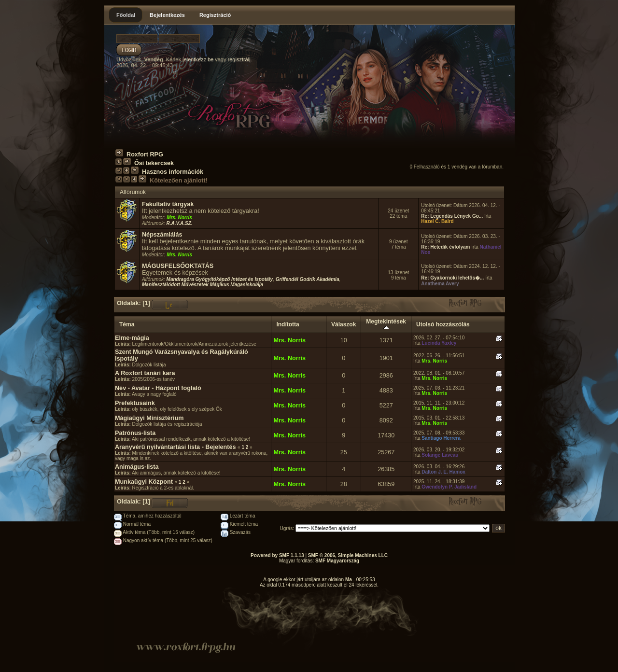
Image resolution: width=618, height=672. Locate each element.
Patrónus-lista (135, 433)
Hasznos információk (173, 172)
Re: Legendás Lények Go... (452, 216)
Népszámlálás (162, 235)
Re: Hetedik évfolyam (445, 247)
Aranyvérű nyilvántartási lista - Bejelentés (176, 447)
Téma (127, 324)
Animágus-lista (137, 467)
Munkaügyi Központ (144, 482)
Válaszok (344, 324)
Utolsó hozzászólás (443, 324)
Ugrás (287, 528)
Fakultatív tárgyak (168, 204)
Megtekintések (386, 324)
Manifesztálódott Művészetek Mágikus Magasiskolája (203, 285)
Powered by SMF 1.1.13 (277, 555)
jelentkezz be (198, 59)
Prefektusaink (135, 403)
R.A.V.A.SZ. (180, 223)
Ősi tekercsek (154, 163)
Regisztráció (215, 15)
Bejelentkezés (167, 15)
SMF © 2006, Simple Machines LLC (348, 555)
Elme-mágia (132, 338)
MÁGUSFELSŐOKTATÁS (178, 266)
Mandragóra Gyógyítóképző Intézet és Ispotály (220, 279)
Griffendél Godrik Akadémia (308, 279)
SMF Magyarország (337, 561)
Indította (288, 324)
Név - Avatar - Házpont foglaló (158, 388)
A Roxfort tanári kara (145, 373)
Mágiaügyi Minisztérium (149, 418)
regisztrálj (239, 59)
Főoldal (126, 15)
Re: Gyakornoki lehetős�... (452, 278)
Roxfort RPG (145, 154)
